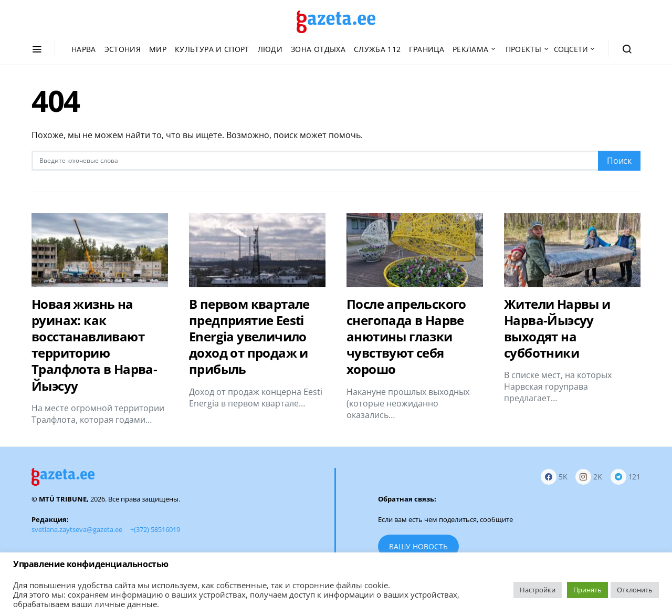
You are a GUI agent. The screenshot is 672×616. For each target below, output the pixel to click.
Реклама (470, 49)
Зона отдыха (318, 49)
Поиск (619, 161)
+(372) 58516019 (155, 529)
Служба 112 (377, 49)
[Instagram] (589, 477)
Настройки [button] (538, 590)
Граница (426, 49)
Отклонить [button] (635, 590)
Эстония (123, 49)
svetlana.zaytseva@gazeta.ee (77, 529)
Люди (270, 49)
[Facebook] (554, 477)
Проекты (523, 49)
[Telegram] (626, 477)
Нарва (84, 49)
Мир (158, 49)
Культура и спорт (212, 49)
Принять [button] (587, 590)
